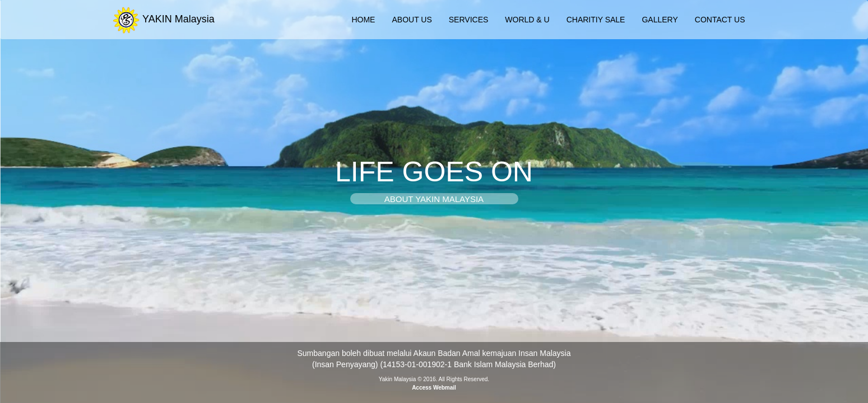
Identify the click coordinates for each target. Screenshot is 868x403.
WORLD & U (527, 20)
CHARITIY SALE (596, 20)
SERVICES (469, 20)
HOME (363, 20)
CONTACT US (720, 20)
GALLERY (660, 20)
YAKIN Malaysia (163, 17)
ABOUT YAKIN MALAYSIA (434, 199)
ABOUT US (412, 20)
